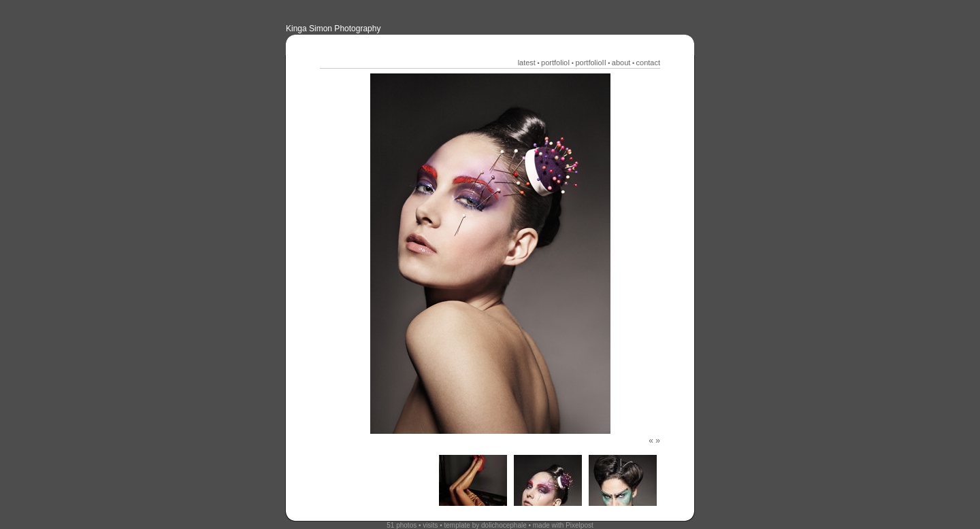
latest (527, 63)
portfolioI (555, 63)
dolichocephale (504, 525)
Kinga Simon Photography (333, 29)
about (621, 63)
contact (648, 63)
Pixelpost (579, 525)
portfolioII (590, 63)
